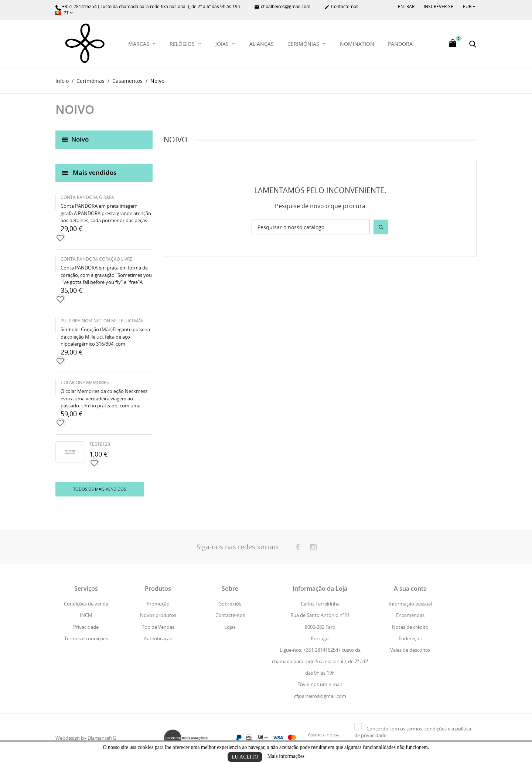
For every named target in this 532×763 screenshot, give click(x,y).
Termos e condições (86, 638)
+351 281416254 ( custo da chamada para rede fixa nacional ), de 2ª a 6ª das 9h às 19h (148, 7)
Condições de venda (86, 604)
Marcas (139, 44)
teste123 (100, 445)
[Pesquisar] (311, 227)
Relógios (183, 44)
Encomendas (410, 616)
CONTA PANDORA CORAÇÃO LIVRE (96, 259)
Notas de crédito (410, 627)
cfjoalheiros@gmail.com (282, 7)
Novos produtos (158, 616)
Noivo (80, 139)
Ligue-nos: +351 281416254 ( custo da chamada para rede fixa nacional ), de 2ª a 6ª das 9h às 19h (320, 661)
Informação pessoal (410, 604)
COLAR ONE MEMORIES (85, 383)
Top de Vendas (158, 627)
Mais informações (286, 756)
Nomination (357, 44)
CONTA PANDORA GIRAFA (87, 198)
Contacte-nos (341, 7)
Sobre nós (230, 604)
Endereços (410, 638)
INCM (86, 616)
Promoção (158, 604)
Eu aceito (245, 757)
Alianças (262, 44)
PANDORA (400, 44)
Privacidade (86, 627)
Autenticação (158, 638)
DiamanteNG (102, 738)
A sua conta (410, 589)
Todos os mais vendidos (100, 489)
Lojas (230, 627)
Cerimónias (304, 44)
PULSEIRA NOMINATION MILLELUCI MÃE (102, 321)
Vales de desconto (410, 650)
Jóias (223, 44)
